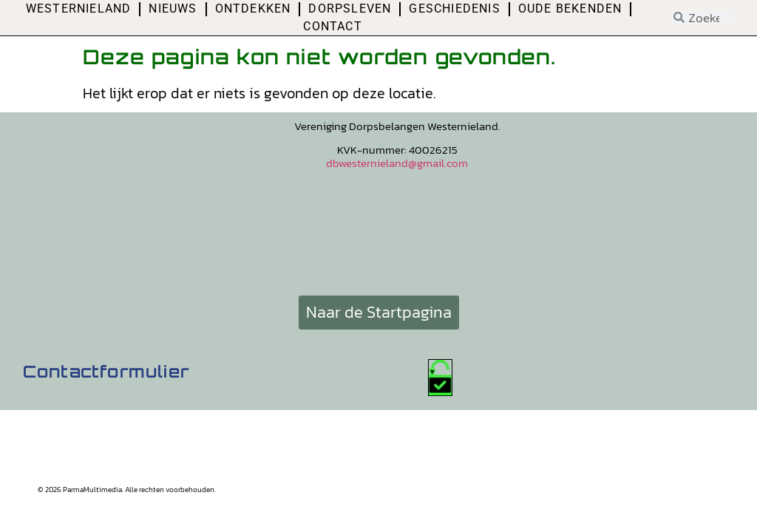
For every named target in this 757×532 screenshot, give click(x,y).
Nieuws (173, 8)
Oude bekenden (570, 8)
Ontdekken (253, 8)
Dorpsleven (350, 8)
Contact (332, 26)
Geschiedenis (454, 8)
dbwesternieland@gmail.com (397, 163)
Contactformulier (106, 371)
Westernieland (79, 8)
